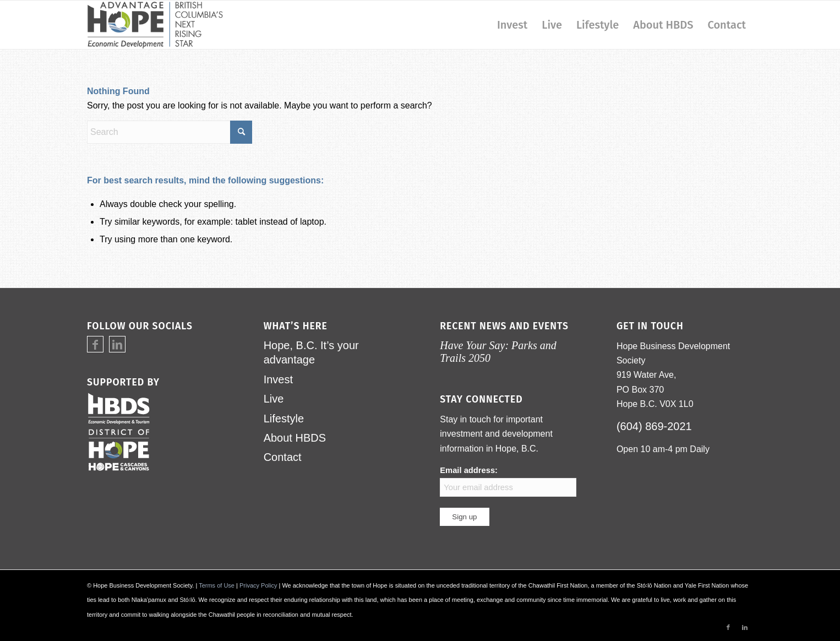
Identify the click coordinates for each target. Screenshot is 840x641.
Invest (278, 379)
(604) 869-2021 (654, 426)
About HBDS (295, 438)
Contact (283, 457)
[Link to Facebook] (95, 345)
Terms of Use (217, 585)
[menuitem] (512, 25)
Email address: (508, 481)
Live (274, 399)
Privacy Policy (258, 585)
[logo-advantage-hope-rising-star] (155, 25)
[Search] (170, 132)
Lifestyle (284, 419)
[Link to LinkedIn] (117, 345)
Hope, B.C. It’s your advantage (311, 352)
